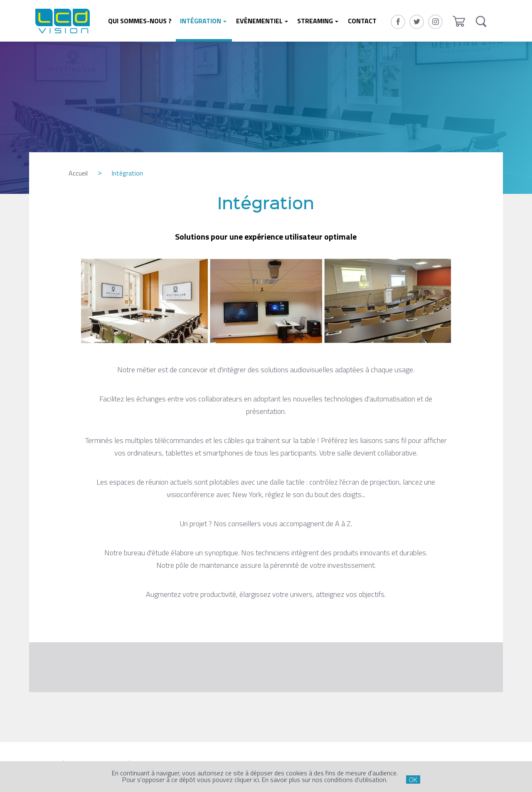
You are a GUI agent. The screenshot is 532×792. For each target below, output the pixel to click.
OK (413, 780)
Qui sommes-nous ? (140, 21)
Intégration (201, 21)
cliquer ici (247, 780)
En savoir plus (281, 780)
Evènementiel (259, 21)
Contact (362, 21)
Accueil (78, 173)
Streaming (315, 21)
